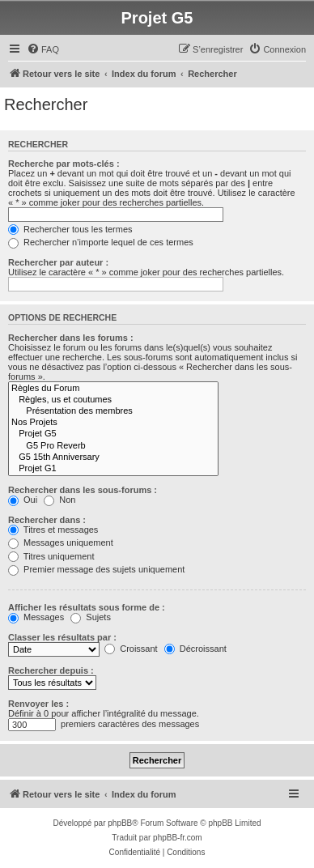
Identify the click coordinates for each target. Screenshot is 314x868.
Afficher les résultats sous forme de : (87, 607)
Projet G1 (113, 469)
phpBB (120, 823)
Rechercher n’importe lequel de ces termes (101, 242)
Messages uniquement (61, 542)
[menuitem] (43, 49)
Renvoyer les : (38, 704)
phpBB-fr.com (178, 838)
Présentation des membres (113, 411)
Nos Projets (113, 423)
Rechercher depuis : (51, 670)
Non (59, 500)
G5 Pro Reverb (113, 446)
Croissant (131, 649)
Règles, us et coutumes (113, 400)
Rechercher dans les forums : (71, 338)
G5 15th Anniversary (113, 457)
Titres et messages (53, 530)
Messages (36, 617)
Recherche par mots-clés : (64, 164)
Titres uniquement (51, 556)
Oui (23, 500)
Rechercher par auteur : (58, 262)
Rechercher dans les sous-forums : (83, 490)
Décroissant (195, 649)
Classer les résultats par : (62, 637)
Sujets (91, 617)
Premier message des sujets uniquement (96, 569)
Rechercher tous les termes (70, 229)
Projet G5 (113, 434)
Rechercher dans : (47, 520)
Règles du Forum (113, 389)
